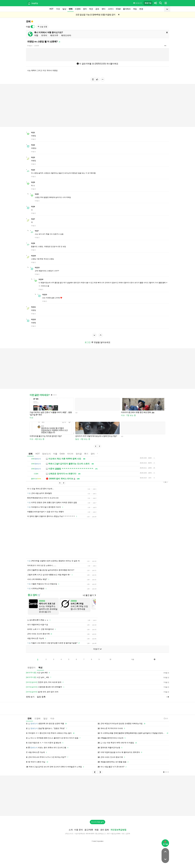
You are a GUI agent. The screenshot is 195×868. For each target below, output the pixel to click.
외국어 (44, 35)
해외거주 (54, 35)
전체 (30, 454)
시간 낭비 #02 (38, 673)
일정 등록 (41, 697)
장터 (85, 9)
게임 (135, 9)
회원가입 (148, 3)
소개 (71, 830)
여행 (36, 35)
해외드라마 (66, 35)
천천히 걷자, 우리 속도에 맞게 (45, 682)
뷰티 (103, 9)
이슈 (58, 9)
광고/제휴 (89, 830)
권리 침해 (104, 830)
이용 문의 (78, 830)
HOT (51, 9)
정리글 (79, 454)
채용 (97, 830)
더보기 (97, 649)
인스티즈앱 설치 (97, 822)
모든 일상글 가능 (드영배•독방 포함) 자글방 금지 (95, 15)
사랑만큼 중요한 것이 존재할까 (45, 687)
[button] (96, 446)
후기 (86, 454)
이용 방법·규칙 (138, 3)
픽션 (91, 9)
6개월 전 (30, 46)
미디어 (70, 454)
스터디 (111, 9)
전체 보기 (30, 697)
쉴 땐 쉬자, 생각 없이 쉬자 (42, 692)
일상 (64, 9)
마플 (55, 454)
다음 (133, 659)
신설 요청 (42, 27)
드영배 (78, 9)
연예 (71, 9)
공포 (97, 9)
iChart (118, 9)
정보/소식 (46, 454)
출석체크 (127, 9)
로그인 (88, 342)
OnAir (62, 454)
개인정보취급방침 (118, 830)
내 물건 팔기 (89, 595)
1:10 (166, 718)
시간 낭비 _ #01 (39, 677)
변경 (141, 9)
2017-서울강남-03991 (114, 834)
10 (110, 659)
